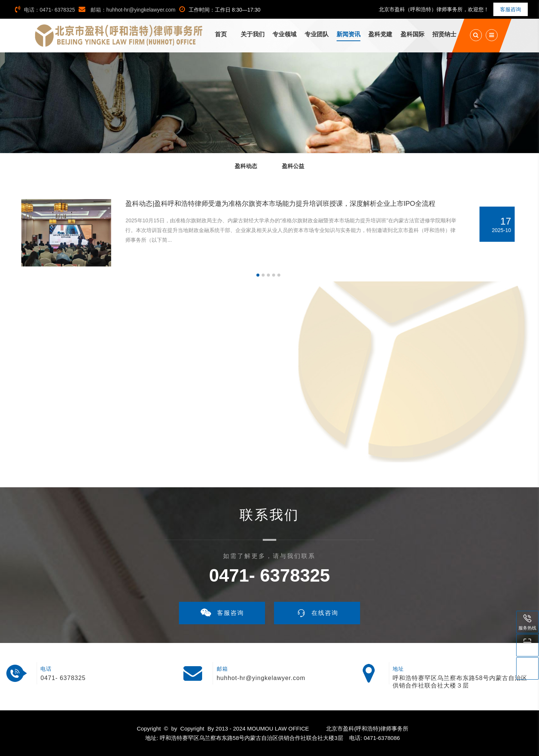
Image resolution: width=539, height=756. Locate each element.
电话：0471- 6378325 (45, 10)
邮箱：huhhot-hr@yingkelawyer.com (127, 10)
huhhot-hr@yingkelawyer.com (261, 678)
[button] (258, 275)
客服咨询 (511, 9)
